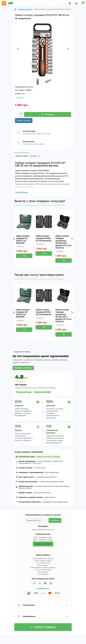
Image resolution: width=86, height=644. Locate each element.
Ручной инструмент (25, 9)
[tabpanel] (43, 49)
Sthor (31, 87)
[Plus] (21, 113)
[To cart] (24, 256)
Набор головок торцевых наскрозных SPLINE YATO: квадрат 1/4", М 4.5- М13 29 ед (64, 242)
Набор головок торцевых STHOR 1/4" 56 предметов (43, 238)
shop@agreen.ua (43, 588)
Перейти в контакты (43, 544)
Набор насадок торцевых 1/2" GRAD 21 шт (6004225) (23, 239)
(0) (23, 94)
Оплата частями (24, 120)
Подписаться (55, 520)
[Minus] (21, 116)
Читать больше (21, 192)
